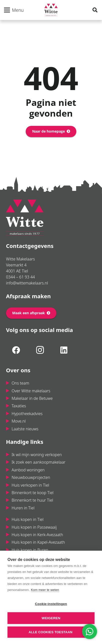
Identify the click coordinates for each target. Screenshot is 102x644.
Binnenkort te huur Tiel (32, 500)
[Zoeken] (95, 10)
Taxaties (19, 406)
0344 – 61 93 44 (20, 277)
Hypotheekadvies (27, 414)
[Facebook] (16, 350)
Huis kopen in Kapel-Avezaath (38, 542)
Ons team (20, 383)
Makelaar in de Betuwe (32, 398)
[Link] (51, 10)
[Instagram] (40, 350)
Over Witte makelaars (31, 391)
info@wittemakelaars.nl (27, 283)
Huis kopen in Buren (30, 550)
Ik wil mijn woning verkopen (37, 455)
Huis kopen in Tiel (27, 519)
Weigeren (51, 618)
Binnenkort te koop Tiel (32, 493)
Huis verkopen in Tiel (30, 485)
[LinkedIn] (64, 350)
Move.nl (19, 421)
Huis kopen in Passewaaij (34, 527)
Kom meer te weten (45, 590)
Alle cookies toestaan (51, 632)
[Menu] (14, 10)
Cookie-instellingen (51, 604)
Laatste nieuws (25, 429)
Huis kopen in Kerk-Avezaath (37, 535)
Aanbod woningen (28, 470)
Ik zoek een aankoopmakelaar (38, 462)
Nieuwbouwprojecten (31, 477)
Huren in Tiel (23, 508)
